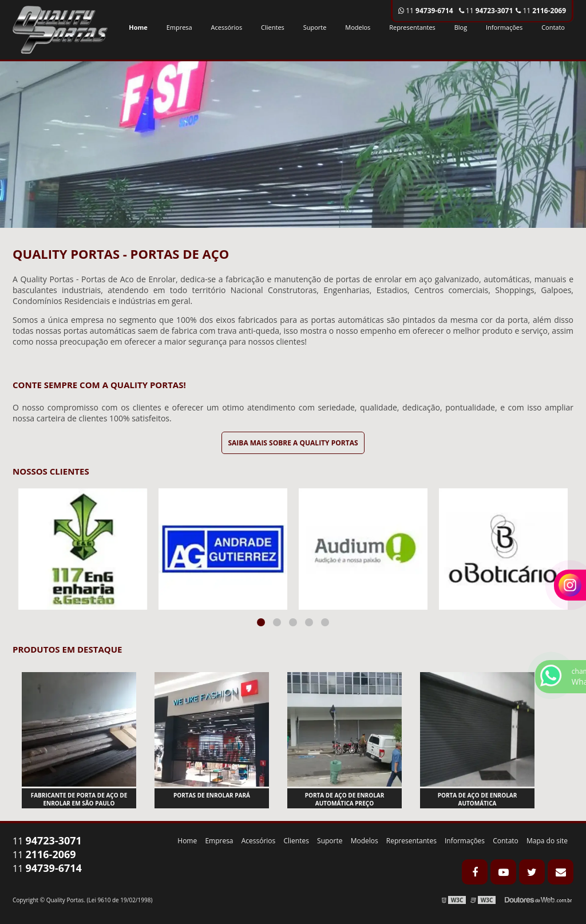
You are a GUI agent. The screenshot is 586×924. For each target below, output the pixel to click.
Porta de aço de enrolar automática (478, 799)
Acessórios (227, 27)
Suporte (315, 27)
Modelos (358, 27)
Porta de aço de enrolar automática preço (345, 799)
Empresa (179, 27)
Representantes (412, 27)
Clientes (273, 27)
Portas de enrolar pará (212, 795)
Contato (553, 27)
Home (138, 27)
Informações (504, 27)
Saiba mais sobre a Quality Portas (293, 443)
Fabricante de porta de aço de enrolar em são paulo (79, 799)
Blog (461, 27)
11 (541, 11)
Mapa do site (547, 841)
